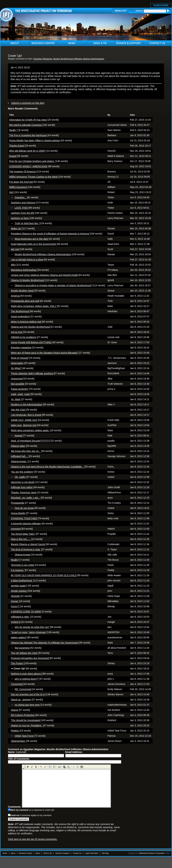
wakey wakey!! (19, 637)
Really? (15, 560)
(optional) (17, 752)
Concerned (17, 684)
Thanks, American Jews (24, 492)
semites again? (19, 586)
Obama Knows (23, 555)
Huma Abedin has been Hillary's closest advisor (35, 140)
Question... (21, 197)
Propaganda (17, 503)
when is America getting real (26, 322)
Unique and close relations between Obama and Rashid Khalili (44, 275)
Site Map (105, 853)
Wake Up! (16, 228)
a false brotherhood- (22, 581)
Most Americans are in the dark (31, 239)
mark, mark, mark (20, 394)
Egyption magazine (21, 348)
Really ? (14, 130)
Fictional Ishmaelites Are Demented (30, 658)
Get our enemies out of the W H (28, 694)
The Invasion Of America (22, 172)
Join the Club (18, 410)
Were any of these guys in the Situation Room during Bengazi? (45, 353)
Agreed (18, 436)
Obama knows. (19, 461)
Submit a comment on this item (28, 103)
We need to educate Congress (25, 125)
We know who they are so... (26, 451)
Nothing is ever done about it (26, 674)
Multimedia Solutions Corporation (152, 853)
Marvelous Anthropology (24, 270)
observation (17, 363)
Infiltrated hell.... (19, 456)
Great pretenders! (20, 316)
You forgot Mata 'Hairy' (23, 534)
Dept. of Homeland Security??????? (30, 441)
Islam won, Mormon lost (24, 425)
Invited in (16, 622)
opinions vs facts (20, 218)
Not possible (18, 384)
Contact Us (77, 853)
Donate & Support (62, 853)
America (15, 296)
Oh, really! (20, 477)
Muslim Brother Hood (22, 291)
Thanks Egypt (17, 146)
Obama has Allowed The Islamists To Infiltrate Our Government (45, 643)
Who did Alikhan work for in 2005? (27, 151)
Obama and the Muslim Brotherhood (30, 327)
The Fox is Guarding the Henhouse (28, 135)
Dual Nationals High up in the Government (34, 244)
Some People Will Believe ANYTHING (31, 342)
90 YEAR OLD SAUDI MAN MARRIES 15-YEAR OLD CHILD (44, 575)
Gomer (15, 601)
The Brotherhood (20, 311)
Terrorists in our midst (22, 565)
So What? (16, 368)
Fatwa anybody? (20, 389)
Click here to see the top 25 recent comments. (33, 839)
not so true (17, 332)
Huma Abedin (18, 513)
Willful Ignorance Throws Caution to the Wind (33, 177)
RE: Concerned (23, 689)
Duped (13, 156)
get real (15, 249)
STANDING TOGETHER (24, 518)
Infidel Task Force (24, 736)
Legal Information (92, 853)
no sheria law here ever (27, 705)
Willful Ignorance (18, 187)
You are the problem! (22, 472)
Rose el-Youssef (20, 358)
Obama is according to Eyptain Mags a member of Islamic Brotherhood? (53, 285)
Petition (15, 731)
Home (5, 853)
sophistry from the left (22, 213)
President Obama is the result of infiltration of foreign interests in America (50, 234)
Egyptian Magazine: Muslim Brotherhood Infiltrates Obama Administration (69, 59)
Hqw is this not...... (21, 539)
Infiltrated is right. (20, 617)
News (38, 853)
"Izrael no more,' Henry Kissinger (28, 632)
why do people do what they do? (32, 627)
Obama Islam (18, 446)
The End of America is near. (26, 549)
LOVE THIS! (21, 208)
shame (15, 710)
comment (16, 529)
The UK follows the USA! (24, 653)
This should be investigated (26, 720)
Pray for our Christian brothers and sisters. (32, 161)
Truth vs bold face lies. (27, 223)
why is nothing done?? (27, 679)
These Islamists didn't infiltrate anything (32, 373)
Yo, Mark (16, 399)
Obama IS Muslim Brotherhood (27, 280)
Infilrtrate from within (22, 487)
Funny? (15, 606)
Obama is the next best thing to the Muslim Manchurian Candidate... (47, 467)
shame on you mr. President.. (27, 725)
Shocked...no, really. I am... (25, 498)
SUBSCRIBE (161, 5)
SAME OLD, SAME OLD (24, 420)
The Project (17, 663)
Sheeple (15, 596)
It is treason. (17, 570)
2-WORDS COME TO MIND (26, 612)
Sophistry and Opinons (23, 203)
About (13, 853)
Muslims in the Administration (27, 404)
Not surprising (22, 648)
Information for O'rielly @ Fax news (28, 120)
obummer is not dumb (23, 482)
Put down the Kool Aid (21, 182)
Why (13, 265)
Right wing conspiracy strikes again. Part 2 (34, 306)
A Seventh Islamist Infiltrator (26, 524)
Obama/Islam (18, 741)
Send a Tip (48, 853)
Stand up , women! (21, 700)
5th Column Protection (23, 715)
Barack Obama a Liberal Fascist (28, 544)
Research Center (26, 853)
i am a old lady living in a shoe (27, 260)
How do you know (24, 508)
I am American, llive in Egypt (26, 415)
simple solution (19, 591)
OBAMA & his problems (23, 337)
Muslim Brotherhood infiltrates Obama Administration (43, 254)
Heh (11, 192)
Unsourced (17, 379)
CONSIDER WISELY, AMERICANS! (28, 166)
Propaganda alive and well (25, 301)
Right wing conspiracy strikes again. (30, 430)
